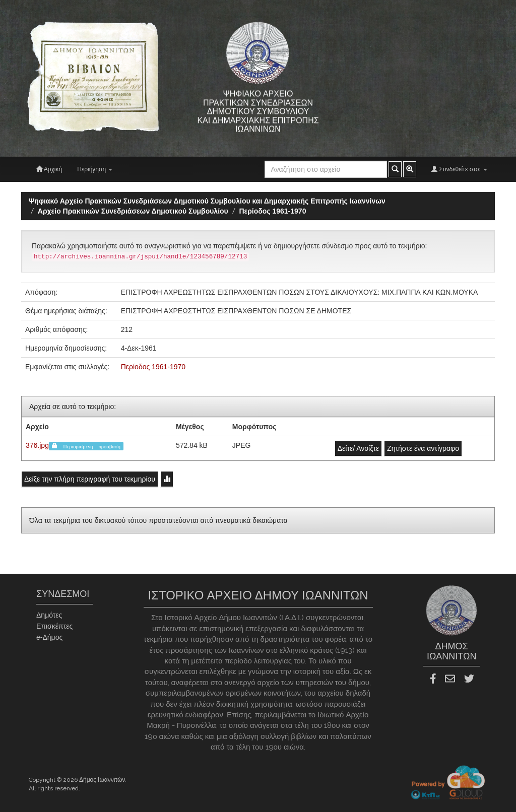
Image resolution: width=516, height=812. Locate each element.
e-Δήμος (49, 637)
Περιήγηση (95, 169)
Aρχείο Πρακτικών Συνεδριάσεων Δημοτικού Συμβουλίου (133, 211)
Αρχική (49, 169)
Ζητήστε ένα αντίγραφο (423, 448)
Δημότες (49, 615)
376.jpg (37, 445)
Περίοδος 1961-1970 (272, 211)
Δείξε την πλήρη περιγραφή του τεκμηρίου (90, 479)
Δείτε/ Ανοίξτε (359, 448)
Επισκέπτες (54, 626)
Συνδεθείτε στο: (459, 169)
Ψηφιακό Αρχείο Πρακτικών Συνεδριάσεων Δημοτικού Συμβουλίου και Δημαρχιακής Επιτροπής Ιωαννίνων (207, 201)
